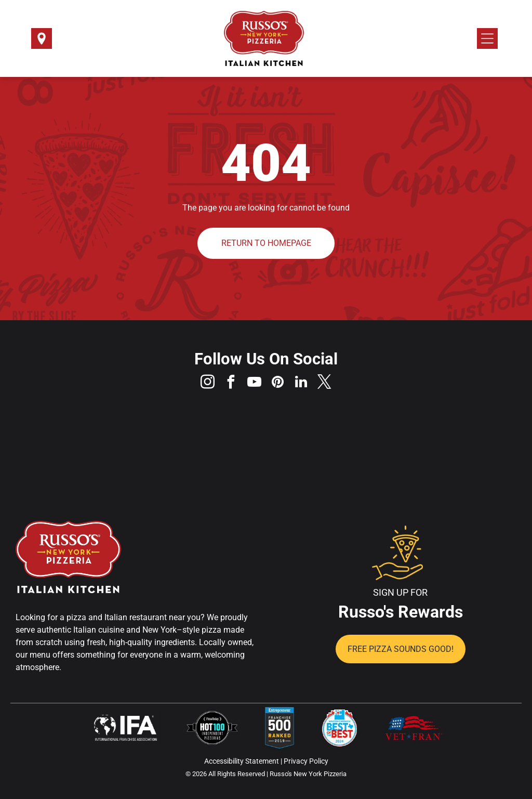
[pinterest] (278, 383)
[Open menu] (487, 38)
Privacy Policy (306, 761)
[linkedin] (301, 383)
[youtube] (255, 383)
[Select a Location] (42, 42)
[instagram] (208, 383)
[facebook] (231, 383)
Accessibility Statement (242, 761)
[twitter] (325, 383)
